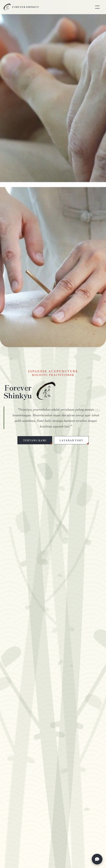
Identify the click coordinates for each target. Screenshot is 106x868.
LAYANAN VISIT (71, 440)
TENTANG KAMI (35, 440)
